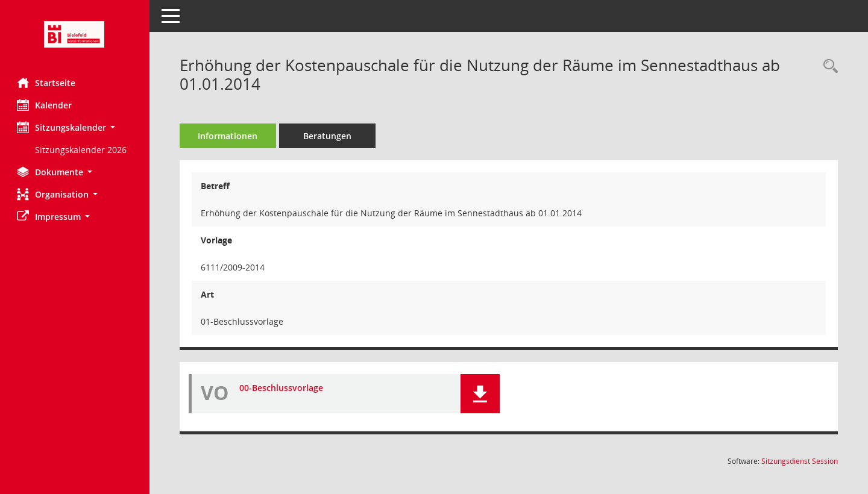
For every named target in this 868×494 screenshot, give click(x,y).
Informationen (229, 136)
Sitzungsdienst (800, 461)
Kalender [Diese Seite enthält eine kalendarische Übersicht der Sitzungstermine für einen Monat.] (46, 105)
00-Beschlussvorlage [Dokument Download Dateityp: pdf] (282, 388)
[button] (75, 127)
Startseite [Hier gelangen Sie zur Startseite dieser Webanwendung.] (47, 83)
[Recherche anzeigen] (828, 67)
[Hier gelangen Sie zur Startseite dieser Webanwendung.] (75, 34)
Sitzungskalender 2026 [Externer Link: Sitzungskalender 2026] (82, 150)
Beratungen (329, 136)
